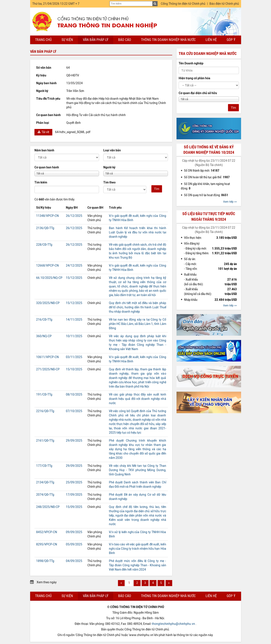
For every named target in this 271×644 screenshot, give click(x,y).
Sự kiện (67, 40)
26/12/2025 (74, 216)
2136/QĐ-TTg (45, 228)
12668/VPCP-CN (47, 266)
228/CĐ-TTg (44, 245)
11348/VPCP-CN (47, 216)
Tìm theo (109, 182)
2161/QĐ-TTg (45, 441)
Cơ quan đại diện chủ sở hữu (198, 93)
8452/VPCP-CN (47, 532)
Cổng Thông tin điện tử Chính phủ (183, 4)
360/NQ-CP (44, 336)
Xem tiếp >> (230, 202)
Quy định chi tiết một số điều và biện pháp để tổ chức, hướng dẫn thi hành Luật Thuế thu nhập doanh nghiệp (138, 307)
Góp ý (231, 40)
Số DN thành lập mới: (202, 171)
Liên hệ (211, 40)
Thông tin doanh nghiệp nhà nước (168, 40)
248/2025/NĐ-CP (48, 507)
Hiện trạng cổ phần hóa (194, 78)
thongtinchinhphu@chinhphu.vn (173, 624)
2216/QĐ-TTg (45, 411)
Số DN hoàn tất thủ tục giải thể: (207, 177)
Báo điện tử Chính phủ (224, 4)
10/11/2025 (74, 336)
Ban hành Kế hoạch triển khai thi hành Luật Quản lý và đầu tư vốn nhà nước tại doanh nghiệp (138, 232)
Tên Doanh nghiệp (191, 63)
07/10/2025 (74, 411)
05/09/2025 (74, 544)
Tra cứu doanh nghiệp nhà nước (208, 54)
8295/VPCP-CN (47, 544)
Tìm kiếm (41, 182)
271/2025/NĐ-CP (48, 369)
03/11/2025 (74, 357)
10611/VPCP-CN (47, 357)
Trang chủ (43, 40)
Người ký (109, 167)
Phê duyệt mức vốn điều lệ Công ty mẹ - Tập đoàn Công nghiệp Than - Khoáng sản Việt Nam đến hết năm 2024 (138, 565)
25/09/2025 (74, 482)
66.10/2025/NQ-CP (49, 278)
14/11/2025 (74, 320)
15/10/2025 (74, 369)
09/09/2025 (74, 532)
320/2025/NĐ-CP (48, 303)
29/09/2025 (74, 441)
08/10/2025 (74, 395)
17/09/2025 (74, 495)
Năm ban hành (44, 150)
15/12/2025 (74, 278)
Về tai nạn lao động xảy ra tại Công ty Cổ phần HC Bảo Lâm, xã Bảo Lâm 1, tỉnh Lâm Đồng (138, 324)
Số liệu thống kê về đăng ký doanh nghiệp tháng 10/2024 (209, 150)
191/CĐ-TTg (44, 395)
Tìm (157, 189)
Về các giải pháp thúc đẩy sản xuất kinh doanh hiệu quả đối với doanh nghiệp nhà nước (138, 399)
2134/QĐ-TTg (45, 482)
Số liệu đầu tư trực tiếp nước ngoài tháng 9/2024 (209, 216)
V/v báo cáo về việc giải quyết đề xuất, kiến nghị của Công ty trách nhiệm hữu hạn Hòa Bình (138, 549)
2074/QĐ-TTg (45, 495)
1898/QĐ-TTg (45, 561)
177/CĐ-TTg (44, 466)
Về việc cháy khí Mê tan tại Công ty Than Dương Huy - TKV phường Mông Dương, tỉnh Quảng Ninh (138, 470)
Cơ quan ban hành (47, 167)
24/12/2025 (74, 266)
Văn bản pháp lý (96, 40)
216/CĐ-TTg (44, 320)
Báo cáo (125, 40)
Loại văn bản (112, 150)
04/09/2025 (74, 561)
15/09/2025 (74, 507)
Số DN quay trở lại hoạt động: (206, 195)
